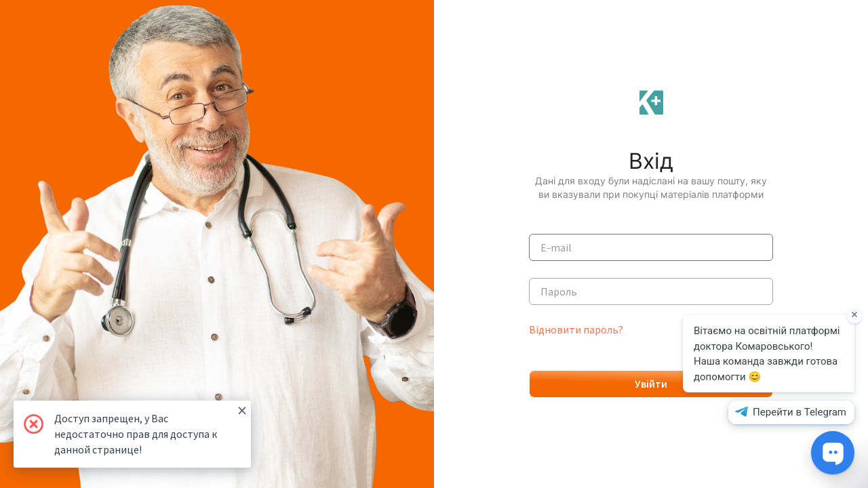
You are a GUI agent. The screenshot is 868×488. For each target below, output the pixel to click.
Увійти (651, 384)
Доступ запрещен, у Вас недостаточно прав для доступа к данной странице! (151, 428)
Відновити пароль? (576, 329)
